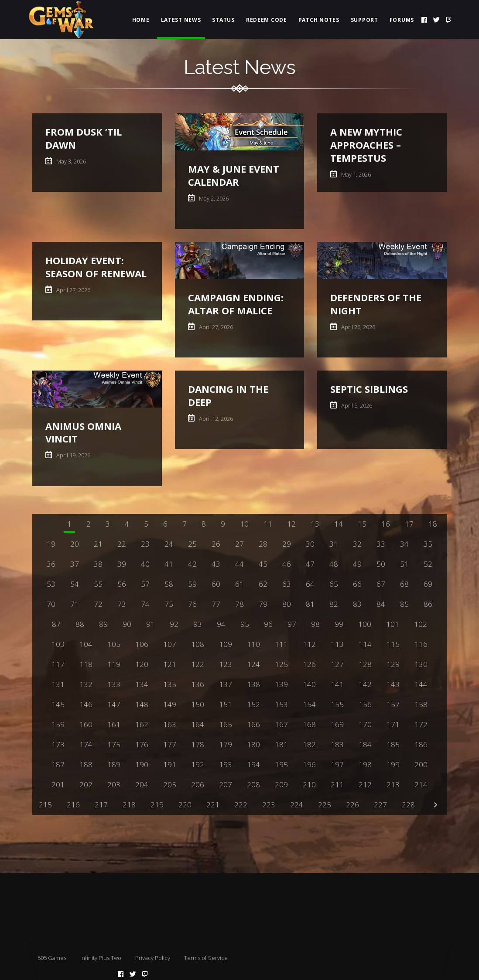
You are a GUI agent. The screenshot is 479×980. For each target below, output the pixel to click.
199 (393, 764)
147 (114, 704)
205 (170, 784)
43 (216, 564)
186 (421, 744)
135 (170, 684)
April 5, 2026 (356, 405)
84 (381, 604)
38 (98, 564)
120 (142, 664)
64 (310, 584)
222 (241, 805)
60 (216, 584)
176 (142, 744)
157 (393, 704)
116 (421, 644)
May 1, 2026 (355, 174)
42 (192, 564)
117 (58, 664)
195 (281, 764)
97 (292, 624)
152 (253, 704)
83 (357, 604)
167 (281, 724)
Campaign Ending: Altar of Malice (236, 304)
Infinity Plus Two (101, 958)
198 (365, 764)
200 (421, 764)
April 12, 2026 (215, 419)
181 (281, 744)
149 (170, 704)
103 (58, 644)
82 (334, 604)
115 (393, 644)
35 (428, 544)
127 (337, 664)
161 (114, 724)
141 (337, 684)
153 (281, 704)
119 (114, 664)
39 (122, 564)
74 (145, 604)
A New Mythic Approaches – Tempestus (366, 145)
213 (393, 784)
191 (170, 764)
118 (86, 664)
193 (226, 764)
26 (216, 544)
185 (393, 744)
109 (226, 644)
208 (253, 784)
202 (86, 784)
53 (51, 584)
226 (352, 805)
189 (114, 764)
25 (192, 544)
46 (287, 564)
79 (263, 604)
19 (51, 544)
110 (253, 644)
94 (221, 624)
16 (386, 524)
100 (365, 624)
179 (226, 744)
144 (421, 684)
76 (192, 604)
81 (310, 604)
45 (263, 564)
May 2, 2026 (213, 198)
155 (337, 704)
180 (253, 744)
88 (80, 624)
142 (365, 684)
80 (287, 604)
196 (309, 764)
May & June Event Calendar (234, 175)
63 (287, 584)
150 (198, 704)
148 (142, 704)
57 (145, 584)
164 (198, 724)
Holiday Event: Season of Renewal (96, 267)
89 (103, 624)
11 (268, 524)
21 (98, 544)
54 (75, 584)
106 (142, 644)
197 (337, 764)
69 (428, 584)
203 (114, 784)
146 (86, 704)
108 (198, 644)
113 (337, 644)
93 (198, 624)
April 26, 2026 (358, 327)
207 (226, 784)
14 (339, 524)
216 (73, 805)
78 (239, 604)
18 (433, 524)
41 (169, 564)
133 (114, 684)
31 (334, 544)
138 (253, 684)
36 (51, 564)
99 (339, 624)
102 (421, 624)
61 (239, 584)
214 (421, 784)
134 (142, 684)
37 (75, 564)
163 (170, 724)
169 (337, 724)
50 (381, 564)
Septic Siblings (369, 389)
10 (244, 524)
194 (253, 764)
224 (297, 805)
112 (309, 644)
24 (169, 544)
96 (268, 624)
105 (114, 644)
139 (281, 684)
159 (58, 724)
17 (409, 524)
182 (309, 744)
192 (198, 764)
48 (334, 564)
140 (309, 684)
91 (151, 624)
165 (226, 724)
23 (145, 544)
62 (263, 584)
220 (185, 805)
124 (253, 664)
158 (421, 704)
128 (365, 664)
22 (122, 544)
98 (315, 624)
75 (169, 604)
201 (58, 784)
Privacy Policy (153, 958)
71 (75, 604)
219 (157, 805)
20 (75, 544)
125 (281, 664)
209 (281, 784)
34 (404, 544)
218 (129, 805)
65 (334, 584)
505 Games (52, 958)
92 (174, 624)
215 (45, 805)
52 (428, 564)
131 (58, 684)
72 (98, 604)
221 (213, 805)
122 (198, 664)
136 (198, 684)
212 (365, 784)
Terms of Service (206, 958)
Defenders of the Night (376, 304)
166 (253, 724)
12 (291, 524)
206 (198, 784)
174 (86, 744)
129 (393, 664)
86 (428, 604)
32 (357, 544)
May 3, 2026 (70, 161)
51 (404, 564)
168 (309, 724)
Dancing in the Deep (228, 395)
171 (393, 724)
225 (325, 805)
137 (226, 684)
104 (86, 644)
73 (122, 604)
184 (365, 744)
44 (239, 564)
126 (309, 664)
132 (86, 684)
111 (281, 644)
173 (58, 744)
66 (357, 584)
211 (337, 784)
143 (393, 684)
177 (170, 744)
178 (198, 744)
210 (309, 784)
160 (86, 724)
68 (404, 584)
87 (56, 624)
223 (269, 805)
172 (421, 724)
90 (127, 624)
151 (226, 704)
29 (287, 544)
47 (310, 564)
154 (309, 704)
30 (310, 544)
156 (365, 704)
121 (170, 664)
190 (142, 764)
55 (98, 584)
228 (408, 805)
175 (114, 744)
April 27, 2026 (73, 290)
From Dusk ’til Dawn (84, 138)
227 (380, 805)
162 (142, 724)
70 (51, 604)
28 (263, 544)
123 (226, 664)
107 (170, 644)
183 (337, 744)
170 (365, 724)
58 (169, 584)
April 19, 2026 (73, 455)
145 (58, 704)
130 (421, 664)
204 (142, 784)
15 (362, 524)
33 (381, 544)
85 (404, 604)
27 (239, 544)
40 (145, 564)
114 (365, 644)
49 (357, 564)
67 (381, 584)
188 (86, 764)
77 (216, 604)
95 (245, 624)
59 (192, 584)
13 (315, 524)
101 (393, 624)
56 (122, 584)
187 (58, 764)
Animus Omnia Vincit (83, 432)
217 (101, 805)
